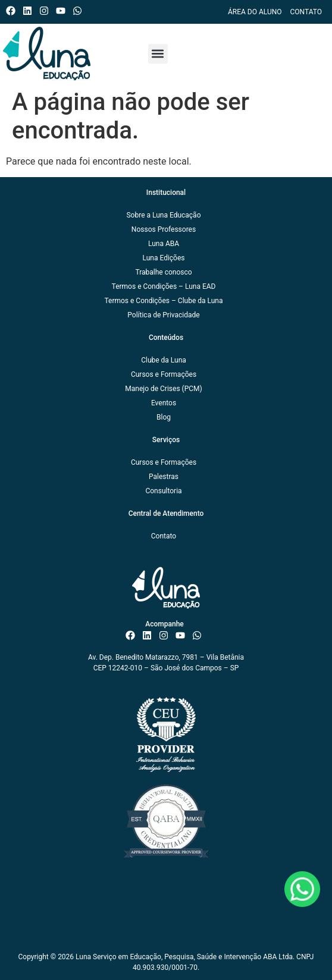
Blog (164, 417)
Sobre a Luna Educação (163, 215)
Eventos (164, 403)
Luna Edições (163, 258)
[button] (158, 54)
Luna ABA (164, 244)
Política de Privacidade (163, 315)
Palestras (164, 477)
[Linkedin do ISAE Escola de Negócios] (30, 11)
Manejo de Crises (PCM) (163, 389)
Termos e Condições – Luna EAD (164, 286)
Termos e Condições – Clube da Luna (163, 301)
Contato (306, 12)
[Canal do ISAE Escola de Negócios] (63, 11)
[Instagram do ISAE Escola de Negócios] (47, 11)
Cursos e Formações (164, 374)
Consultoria (163, 491)
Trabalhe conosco (163, 272)
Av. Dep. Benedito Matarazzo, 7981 (143, 657)
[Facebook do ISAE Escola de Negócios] (13, 11)
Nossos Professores (164, 229)
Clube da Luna (164, 360)
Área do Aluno (255, 12)
